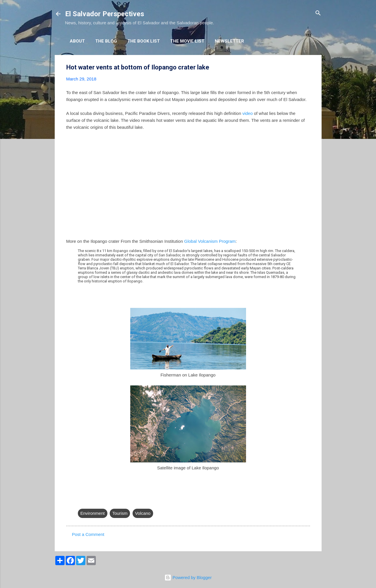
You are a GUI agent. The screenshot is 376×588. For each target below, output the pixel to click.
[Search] (318, 13)
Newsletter (229, 41)
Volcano (143, 513)
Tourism (120, 513)
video (247, 113)
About (77, 41)
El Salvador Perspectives (105, 14)
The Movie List (187, 41)
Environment (93, 513)
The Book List (144, 41)
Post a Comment (88, 534)
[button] (307, 68)
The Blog (106, 41)
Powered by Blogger (188, 577)
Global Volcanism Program (210, 241)
